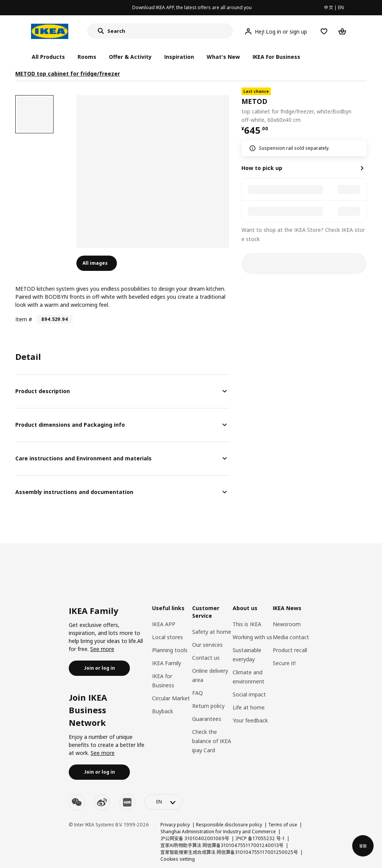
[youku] (127, 802)
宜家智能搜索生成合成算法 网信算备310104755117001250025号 (229, 852)
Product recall (290, 650)
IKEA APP (164, 624)
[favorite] (364, 106)
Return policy (208, 706)
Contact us (206, 658)
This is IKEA (247, 624)
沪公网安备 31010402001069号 (195, 838)
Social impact (249, 694)
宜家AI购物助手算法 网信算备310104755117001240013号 (222, 845)
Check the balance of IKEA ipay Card (212, 741)
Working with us (253, 637)
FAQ (197, 693)
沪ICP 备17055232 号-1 (260, 838)
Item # (24, 319)
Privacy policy (175, 825)
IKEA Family (167, 663)
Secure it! (284, 663)
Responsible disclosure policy (229, 825)
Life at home (249, 707)
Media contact (291, 637)
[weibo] (102, 802)
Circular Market (171, 698)
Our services (207, 645)
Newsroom (287, 624)
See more (102, 649)
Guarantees (207, 719)
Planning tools (170, 650)
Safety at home (212, 632)
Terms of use (283, 825)
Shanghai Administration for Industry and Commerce (218, 832)
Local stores (168, 637)
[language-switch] (163, 802)
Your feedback (250, 720)
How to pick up (262, 168)
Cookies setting (178, 859)
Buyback (163, 711)
